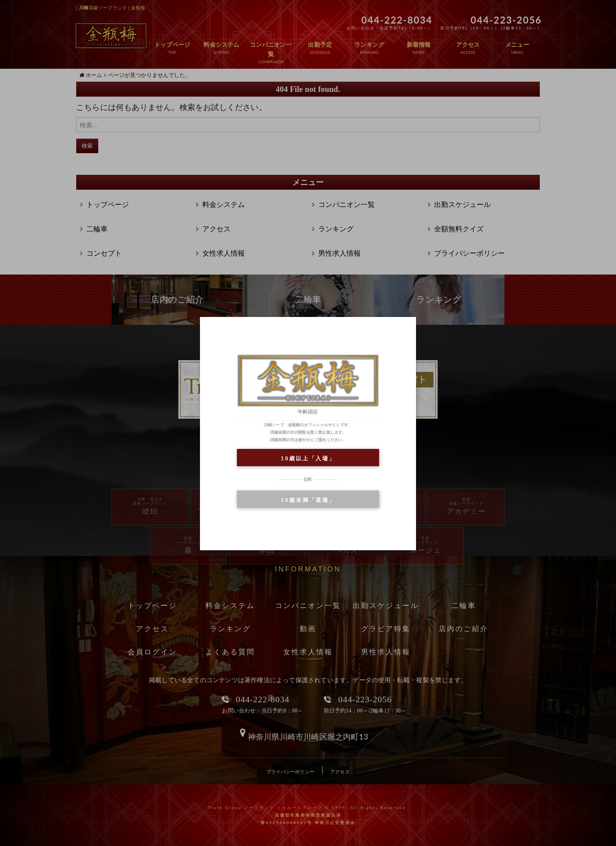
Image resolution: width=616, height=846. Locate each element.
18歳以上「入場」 (308, 458)
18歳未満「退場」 (308, 500)
